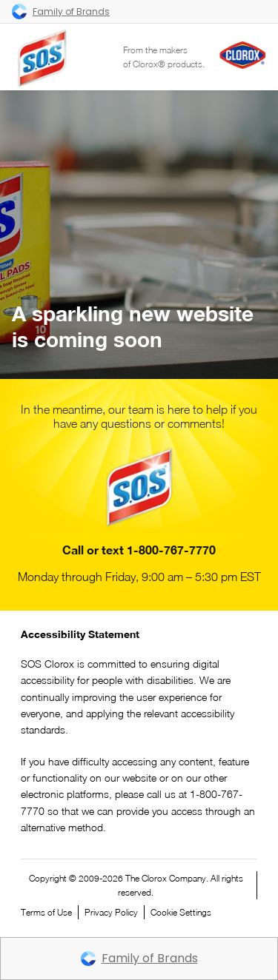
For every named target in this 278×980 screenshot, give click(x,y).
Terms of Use (46, 912)
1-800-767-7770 (171, 550)
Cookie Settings (181, 912)
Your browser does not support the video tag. (139, 235)
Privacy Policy (111, 912)
